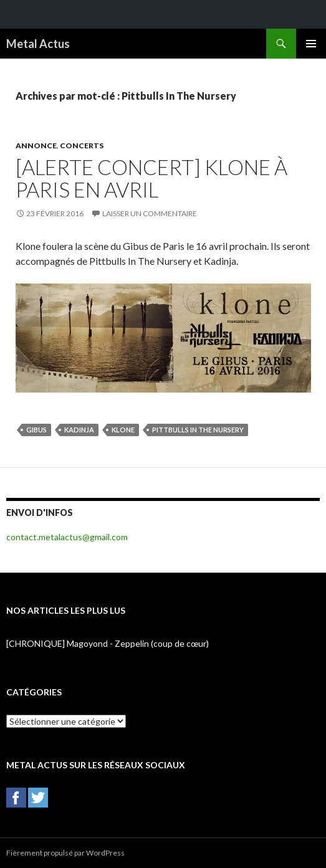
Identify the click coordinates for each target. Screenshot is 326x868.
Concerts (82, 145)
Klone (123, 430)
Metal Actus (38, 44)
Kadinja (79, 430)
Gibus (36, 430)
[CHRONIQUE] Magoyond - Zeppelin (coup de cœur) (108, 643)
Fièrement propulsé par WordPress (65, 853)
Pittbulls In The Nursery (198, 430)
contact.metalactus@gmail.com (67, 537)
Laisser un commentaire (150, 213)
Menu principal (311, 44)
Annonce (36, 145)
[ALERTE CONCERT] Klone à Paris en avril (151, 178)
